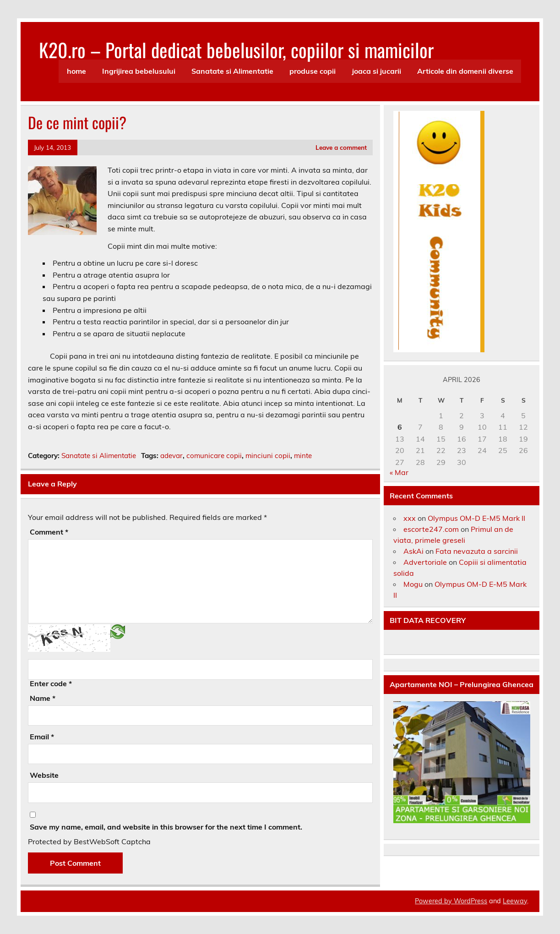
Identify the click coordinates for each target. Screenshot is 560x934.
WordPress (470, 901)
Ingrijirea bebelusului (139, 71)
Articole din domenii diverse (465, 71)
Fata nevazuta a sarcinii (477, 551)
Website (44, 775)
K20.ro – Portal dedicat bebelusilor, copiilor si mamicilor (236, 49)
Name (43, 698)
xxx (410, 518)
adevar (171, 456)
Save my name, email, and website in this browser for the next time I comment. (166, 827)
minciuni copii (268, 456)
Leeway (515, 901)
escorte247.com (431, 529)
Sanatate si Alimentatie (232, 71)
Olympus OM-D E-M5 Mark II (476, 518)
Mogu (413, 584)
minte (303, 456)
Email (42, 737)
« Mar (399, 472)
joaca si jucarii (377, 71)
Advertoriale (425, 562)
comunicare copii (214, 456)
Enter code (51, 683)
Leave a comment (341, 147)
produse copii (313, 71)
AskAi (413, 551)
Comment (49, 532)
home (76, 71)
